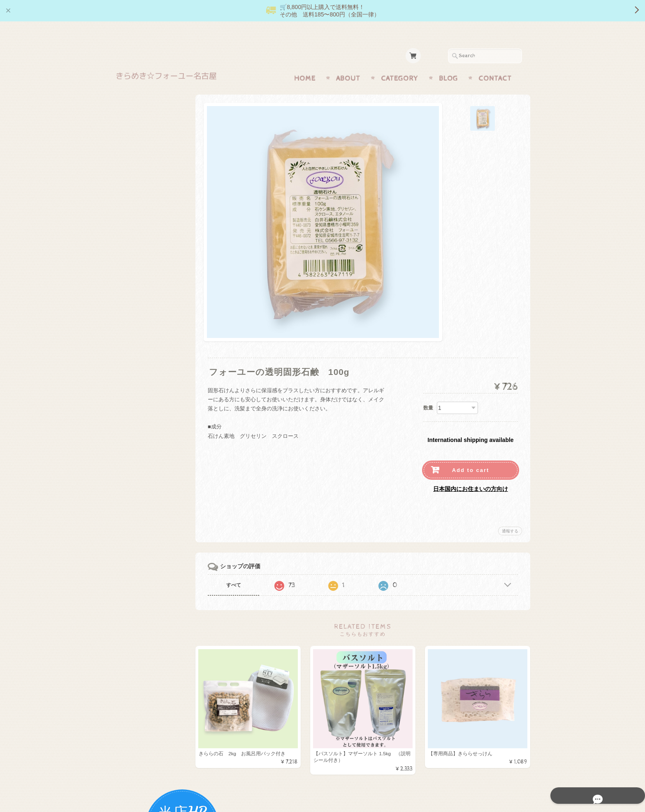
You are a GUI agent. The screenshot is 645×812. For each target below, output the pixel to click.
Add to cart (471, 454)
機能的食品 (138, 216)
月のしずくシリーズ (149, 281)
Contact (495, 62)
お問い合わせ (142, 477)
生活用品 (136, 248)
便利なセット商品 (146, 362)
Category (400, 62)
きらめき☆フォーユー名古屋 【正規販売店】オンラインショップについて (159, 453)
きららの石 (138, 200)
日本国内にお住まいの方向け (471, 473)
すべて (248, 569)
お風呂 (133, 346)
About (348, 62)
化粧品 (133, 297)
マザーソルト (141, 183)
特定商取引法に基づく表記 (157, 510)
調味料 (133, 232)
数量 (428, 392)
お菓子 (133, 265)
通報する (510, 515)
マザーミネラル (144, 330)
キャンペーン (141, 313)
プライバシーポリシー (152, 493)
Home (305, 62)
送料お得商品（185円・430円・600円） (158, 382)
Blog (448, 62)
